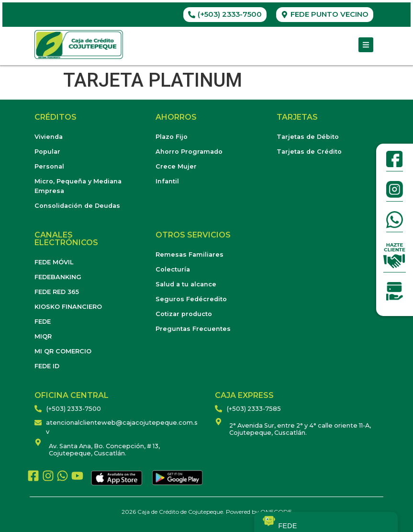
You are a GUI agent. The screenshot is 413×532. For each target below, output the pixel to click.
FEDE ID (47, 366)
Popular (47, 152)
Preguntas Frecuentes (193, 329)
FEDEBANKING (58, 277)
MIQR (43, 336)
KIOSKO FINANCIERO (68, 307)
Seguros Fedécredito (191, 299)
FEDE (43, 322)
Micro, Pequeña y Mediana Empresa (78, 186)
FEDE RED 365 (57, 292)
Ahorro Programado (189, 152)
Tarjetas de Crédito (309, 152)
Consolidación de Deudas (77, 206)
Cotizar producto (184, 314)
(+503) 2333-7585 (254, 409)
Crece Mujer (176, 166)
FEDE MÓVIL (54, 262)
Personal (49, 166)
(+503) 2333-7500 (74, 409)
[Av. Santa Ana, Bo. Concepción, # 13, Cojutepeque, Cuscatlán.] (38, 442)
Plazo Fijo (172, 137)
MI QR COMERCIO (63, 351)
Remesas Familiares (190, 255)
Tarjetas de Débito (308, 137)
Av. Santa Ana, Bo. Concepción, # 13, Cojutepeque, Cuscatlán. (104, 450)
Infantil (167, 181)
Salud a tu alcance (186, 284)
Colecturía (173, 269)
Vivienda (49, 137)
